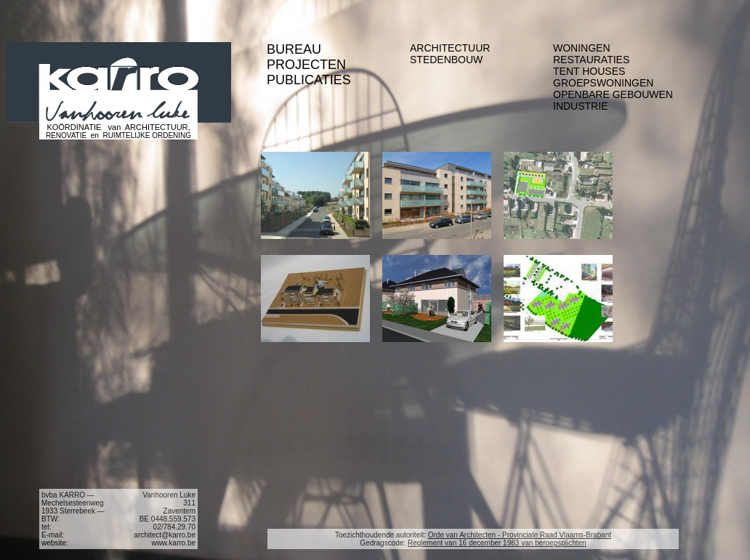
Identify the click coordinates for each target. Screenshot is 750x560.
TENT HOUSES (589, 71)
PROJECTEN (306, 65)
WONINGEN (582, 48)
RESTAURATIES (591, 60)
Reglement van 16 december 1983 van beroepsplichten (497, 543)
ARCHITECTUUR (450, 48)
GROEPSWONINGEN (603, 83)
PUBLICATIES (309, 80)
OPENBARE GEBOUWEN (613, 94)
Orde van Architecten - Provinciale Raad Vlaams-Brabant (520, 535)
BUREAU (294, 49)
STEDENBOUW (446, 60)
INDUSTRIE (580, 106)
